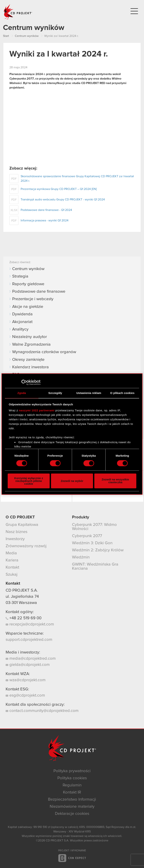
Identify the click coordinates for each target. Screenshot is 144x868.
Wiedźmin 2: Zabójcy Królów (98, 550)
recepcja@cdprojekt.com (30, 624)
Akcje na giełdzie (28, 307)
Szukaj (12, 575)
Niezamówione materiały (72, 807)
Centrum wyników (28, 269)
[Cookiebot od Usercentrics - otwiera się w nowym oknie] (24, 382)
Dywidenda (22, 314)
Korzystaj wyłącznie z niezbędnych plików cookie (29, 481)
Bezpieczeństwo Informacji (72, 800)
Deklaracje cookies (72, 814)
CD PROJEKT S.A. (22, 590)
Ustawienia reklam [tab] (89, 393)
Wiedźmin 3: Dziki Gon (92, 543)
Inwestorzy (15, 539)
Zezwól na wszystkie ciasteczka (115, 481)
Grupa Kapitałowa (22, 525)
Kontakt (12, 567)
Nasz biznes (16, 532)
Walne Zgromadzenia (31, 345)
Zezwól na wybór (72, 481)
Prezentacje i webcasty (33, 299)
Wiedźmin (81, 557)
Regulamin (72, 785)
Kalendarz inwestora (30, 367)
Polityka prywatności (72, 771)
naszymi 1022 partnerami (37, 410)
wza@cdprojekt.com (26, 680)
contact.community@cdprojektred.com (42, 711)
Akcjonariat (22, 322)
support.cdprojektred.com (29, 640)
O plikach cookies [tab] (122, 393)
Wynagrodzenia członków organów (44, 352)
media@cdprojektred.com (31, 659)
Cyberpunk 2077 (87, 536)
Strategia (20, 276)
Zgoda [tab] (22, 393)
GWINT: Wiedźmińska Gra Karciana (95, 567)
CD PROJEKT (18, 12)
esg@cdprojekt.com (25, 695)
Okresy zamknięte (28, 360)
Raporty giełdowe (28, 284)
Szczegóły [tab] (55, 393)
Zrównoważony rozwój (26, 546)
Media (11, 553)
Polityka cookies (72, 778)
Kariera (12, 560)
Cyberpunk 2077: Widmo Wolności (94, 527)
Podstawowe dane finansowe (39, 292)
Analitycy (20, 329)
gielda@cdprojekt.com (28, 665)
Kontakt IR (72, 792)
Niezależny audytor (30, 337)
